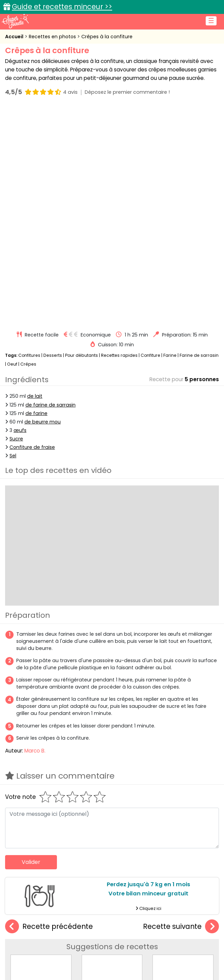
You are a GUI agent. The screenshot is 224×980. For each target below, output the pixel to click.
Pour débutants (82, 138)
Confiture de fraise (32, 230)
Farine (170, 138)
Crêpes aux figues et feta (114, 786)
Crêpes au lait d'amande (184, 786)
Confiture (151, 138)
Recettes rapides (119, 138)
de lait (35, 179)
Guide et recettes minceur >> (62, 7)
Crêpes (28, 147)
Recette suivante (181, 710)
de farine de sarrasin (50, 188)
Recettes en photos (53, 37)
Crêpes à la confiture (107, 37)
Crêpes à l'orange (41, 786)
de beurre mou (43, 205)
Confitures (29, 138)
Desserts (53, 138)
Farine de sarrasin (199, 138)
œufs (20, 213)
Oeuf (12, 147)
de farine (36, 196)
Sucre (16, 222)
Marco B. (35, 534)
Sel (13, 239)
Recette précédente (49, 710)
